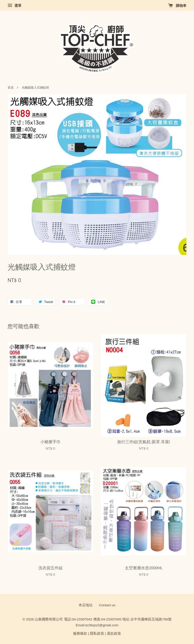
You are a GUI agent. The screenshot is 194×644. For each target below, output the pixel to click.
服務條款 (80, 633)
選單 (15, 6)
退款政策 (114, 633)
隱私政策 (97, 633)
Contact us (107, 605)
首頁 (11, 88)
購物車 (177, 6)
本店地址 (86, 605)
